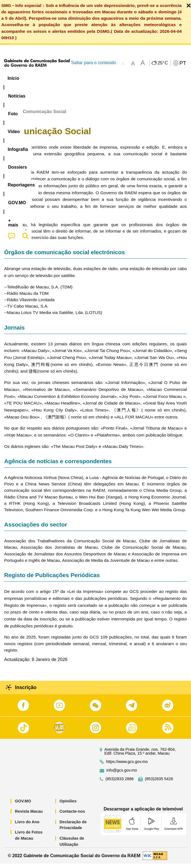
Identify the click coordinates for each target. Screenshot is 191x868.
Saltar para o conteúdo (94, 63)
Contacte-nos (72, 816)
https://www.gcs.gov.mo (127, 766)
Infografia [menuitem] (109, 78)
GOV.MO (23, 805)
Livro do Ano (27, 826)
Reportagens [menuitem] (171, 78)
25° (163, 63)
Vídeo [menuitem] (83, 78)
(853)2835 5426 (159, 783)
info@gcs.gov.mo (122, 775)
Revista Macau (29, 816)
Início (10, 116)
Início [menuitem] (13, 78)
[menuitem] (37, 78)
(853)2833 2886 (120, 783)
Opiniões (68, 805)
